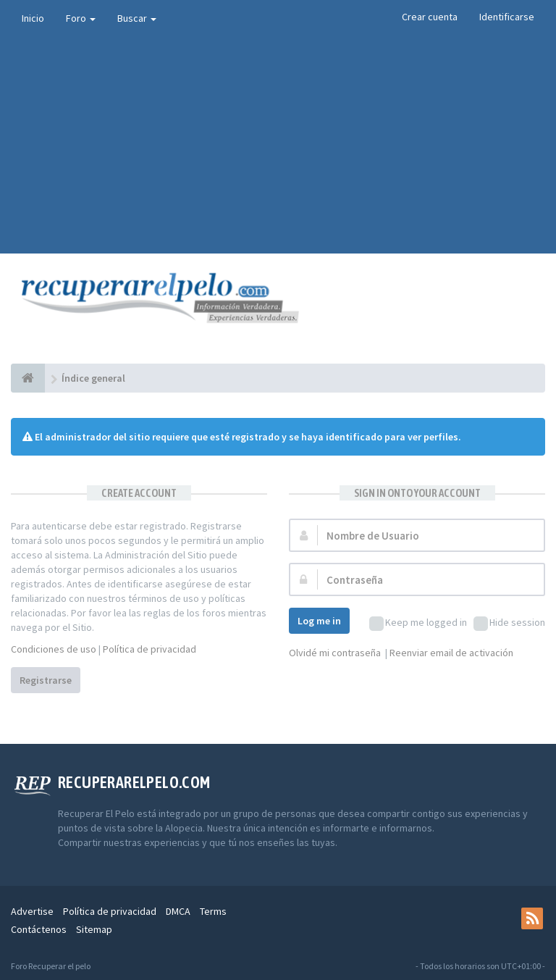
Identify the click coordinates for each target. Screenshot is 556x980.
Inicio (33, 18)
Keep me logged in (418, 623)
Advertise (32, 911)
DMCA (178, 911)
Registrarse (46, 680)
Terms (213, 911)
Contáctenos (39, 929)
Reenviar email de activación (451, 653)
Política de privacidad (149, 649)
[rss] (532, 918)
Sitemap (94, 929)
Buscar (137, 18)
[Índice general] (28, 378)
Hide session (509, 623)
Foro (81, 18)
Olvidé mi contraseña (335, 653)
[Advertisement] (278, 145)
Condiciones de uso (54, 649)
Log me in (319, 621)
